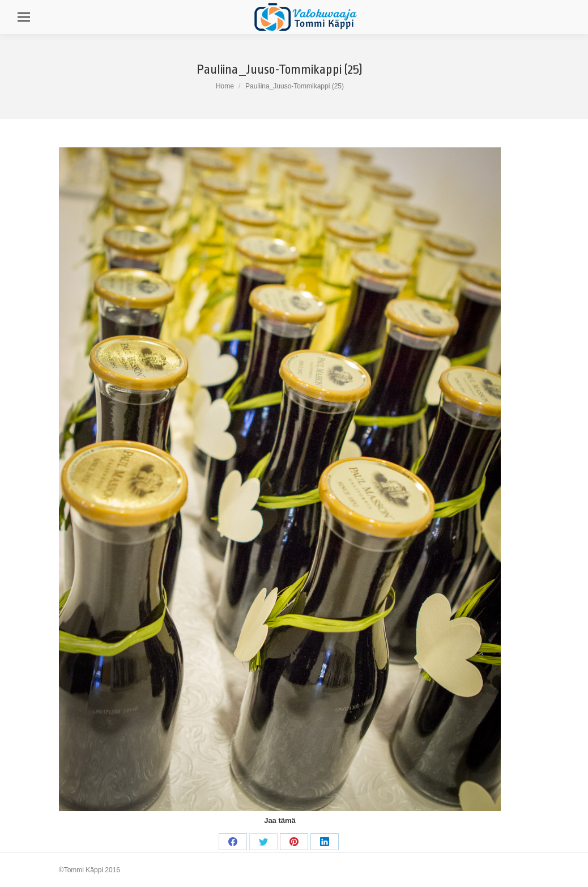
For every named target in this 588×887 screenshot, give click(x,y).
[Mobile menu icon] (24, 17)
